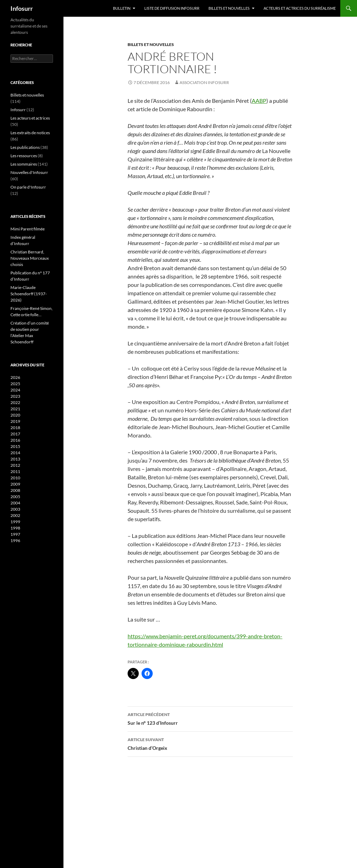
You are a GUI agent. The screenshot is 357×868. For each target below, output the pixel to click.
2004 (15, 503)
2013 (15, 459)
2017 (15, 434)
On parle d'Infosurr (28, 187)
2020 (15, 415)
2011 (15, 471)
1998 (15, 528)
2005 (15, 497)
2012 (15, 465)
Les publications (25, 147)
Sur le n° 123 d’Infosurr (210, 718)
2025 (15, 384)
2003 (15, 509)
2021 (15, 409)
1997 (15, 534)
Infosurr (22, 8)
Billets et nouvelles (229, 8)
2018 (15, 428)
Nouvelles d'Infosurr (29, 172)
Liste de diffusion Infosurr (172, 8)
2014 (15, 453)
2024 (15, 390)
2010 (15, 478)
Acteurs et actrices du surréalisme (300, 8)
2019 (15, 421)
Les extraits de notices (30, 133)
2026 (15, 377)
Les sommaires (24, 164)
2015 (15, 446)
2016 (15, 440)
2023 (15, 396)
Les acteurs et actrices (30, 118)
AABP (259, 101)
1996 (15, 540)
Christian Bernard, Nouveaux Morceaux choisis (30, 258)
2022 (15, 402)
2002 (15, 515)
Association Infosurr (204, 82)
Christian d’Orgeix (210, 743)
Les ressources (24, 156)
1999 (15, 522)
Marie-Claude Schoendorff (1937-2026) (29, 294)
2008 (15, 490)
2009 (15, 484)
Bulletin (122, 8)
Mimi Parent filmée (28, 229)
